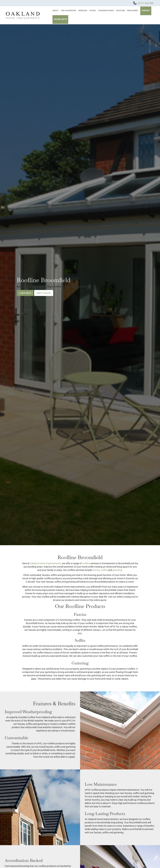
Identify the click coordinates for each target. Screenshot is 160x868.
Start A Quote (44, 293)
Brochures (133, 11)
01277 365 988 (145, 3)
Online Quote (60, 19)
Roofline (121, 11)
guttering (117, 570)
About (56, 11)
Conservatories (106, 11)
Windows (83, 11)
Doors (93, 11)
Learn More (25, 293)
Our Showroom (68, 11)
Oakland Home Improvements (46, 563)
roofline (86, 563)
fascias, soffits (100, 570)
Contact (146, 11)
